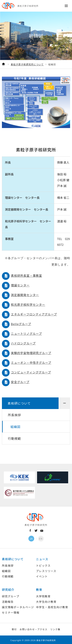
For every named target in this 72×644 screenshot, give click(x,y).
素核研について (19, 402)
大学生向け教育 (46, 600)
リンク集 (55, 628)
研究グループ (11, 595)
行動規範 (14, 437)
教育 (39, 588)
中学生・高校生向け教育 (52, 606)
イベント (42, 575)
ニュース (42, 558)
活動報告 (8, 600)
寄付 (14, 628)
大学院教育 (43, 595)
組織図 (16, 425)
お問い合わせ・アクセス (34, 628)
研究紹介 (8, 588)
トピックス (43, 564)
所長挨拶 (14, 414)
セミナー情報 (11, 611)
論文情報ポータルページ (18, 606)
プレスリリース (46, 570)
